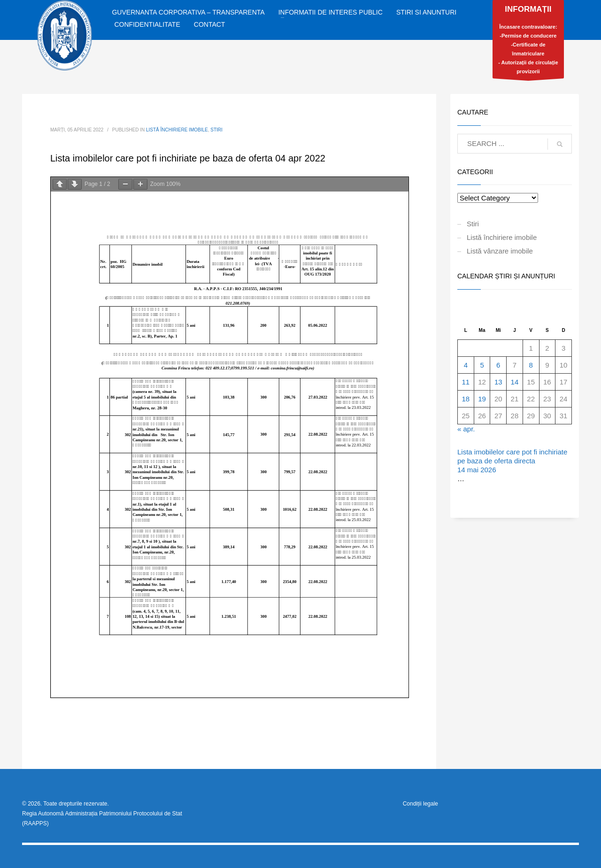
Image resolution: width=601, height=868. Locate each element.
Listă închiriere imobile (177, 130)
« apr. (466, 429)
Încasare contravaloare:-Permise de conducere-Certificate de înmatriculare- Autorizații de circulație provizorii (528, 42)
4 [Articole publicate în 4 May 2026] (466, 365)
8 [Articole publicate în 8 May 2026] (531, 365)
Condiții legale (420, 804)
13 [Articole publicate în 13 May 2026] (498, 382)
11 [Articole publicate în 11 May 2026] (466, 382)
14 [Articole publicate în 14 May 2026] (515, 382)
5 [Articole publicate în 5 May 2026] (482, 365)
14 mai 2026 (477, 470)
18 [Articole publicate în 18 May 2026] (466, 399)
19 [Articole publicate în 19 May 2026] (482, 399)
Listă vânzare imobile (500, 251)
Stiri (216, 130)
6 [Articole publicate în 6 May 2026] (498, 365)
